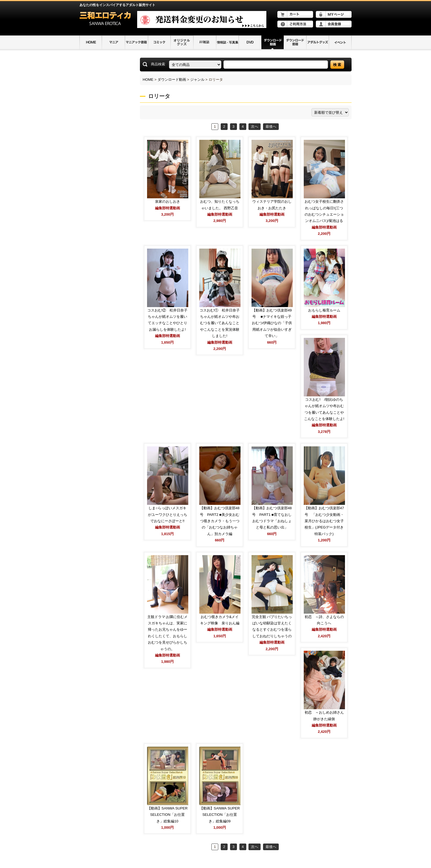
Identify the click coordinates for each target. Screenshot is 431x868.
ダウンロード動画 (172, 80)
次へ (255, 126)
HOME (148, 80)
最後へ (271, 126)
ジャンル (197, 80)
